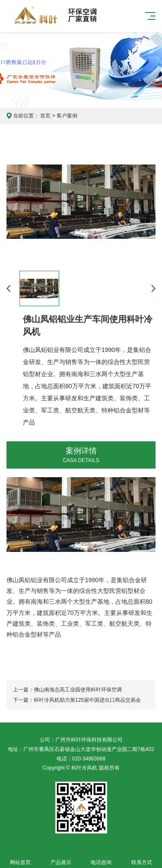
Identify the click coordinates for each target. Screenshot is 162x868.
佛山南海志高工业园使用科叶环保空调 (78, 690)
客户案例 (67, 116)
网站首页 (20, 857)
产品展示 (61, 857)
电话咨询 (102, 857)
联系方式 (142, 857)
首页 (45, 116)
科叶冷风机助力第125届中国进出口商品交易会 (87, 700)
